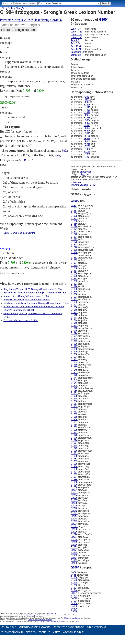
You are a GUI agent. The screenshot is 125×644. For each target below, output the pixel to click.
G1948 (74, 386)
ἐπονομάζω (80, 540)
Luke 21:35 (76, 38)
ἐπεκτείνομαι (81, 297)
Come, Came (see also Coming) (20, 233)
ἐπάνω (78, 260)
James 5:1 (76, 55)
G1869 (74, 224)
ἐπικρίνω (79, 386)
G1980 (74, 451)
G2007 (74, 500)
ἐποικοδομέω (81, 534)
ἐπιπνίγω (79, 430)
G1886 (74, 268)
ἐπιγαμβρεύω (81, 328)
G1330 (74, 577)
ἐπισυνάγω (80, 480)
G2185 (74, 560)
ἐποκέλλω (79, 537)
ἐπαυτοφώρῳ (81, 273)
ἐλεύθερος (80, 583)
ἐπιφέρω (79, 519)
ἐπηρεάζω (79, 307)
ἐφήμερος (79, 558)
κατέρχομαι (80, 591)
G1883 (74, 260)
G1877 (74, 245)
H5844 (87, 131)
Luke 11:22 (76, 32)
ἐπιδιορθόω (80, 354)
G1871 (74, 229)
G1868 (74, 221)
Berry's (31, 632)
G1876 (74, 242)
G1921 (74, 336)
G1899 (74, 292)
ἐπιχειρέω (80, 524)
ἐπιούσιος (79, 422)
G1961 (74, 409)
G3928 (74, 596)
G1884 (74, 263)
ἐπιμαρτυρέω (81, 404)
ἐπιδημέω (79, 347)
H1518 (87, 107)
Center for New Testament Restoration (40, 620)
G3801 (74, 593)
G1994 (74, 477)
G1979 (74, 448)
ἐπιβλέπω (79, 320)
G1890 (74, 276)
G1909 (26, 91)
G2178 (74, 553)
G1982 (74, 456)
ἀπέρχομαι (79, 575)
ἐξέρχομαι (80, 588)
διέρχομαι (79, 577)
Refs (64, 151)
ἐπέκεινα (79, 294)
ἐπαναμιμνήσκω (82, 247)
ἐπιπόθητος (80, 435)
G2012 (74, 511)
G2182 (74, 555)
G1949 (74, 388)
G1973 (74, 435)
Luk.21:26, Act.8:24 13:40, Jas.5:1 (64, 151)
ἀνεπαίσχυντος (82, 206)
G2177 (74, 550)
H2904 (87, 115)
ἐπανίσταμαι (81, 255)
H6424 (87, 139)
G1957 (74, 404)
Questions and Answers (35, 627)
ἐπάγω (78, 211)
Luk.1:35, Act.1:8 (57, 155)
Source (77, 621)
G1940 (74, 370)
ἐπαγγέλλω (80, 208)
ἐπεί (77, 284)
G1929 (74, 352)
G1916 (74, 323)
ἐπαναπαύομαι (82, 250)
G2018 (74, 519)
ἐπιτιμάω (79, 503)
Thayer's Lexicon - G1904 (84, 185)
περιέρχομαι (81, 598)
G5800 (74, 609)
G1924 (74, 339)
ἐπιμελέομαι (81, 407)
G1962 (74, 412)
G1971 (74, 433)
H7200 (87, 146)
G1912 (74, 315)
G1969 (74, 427)
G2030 (74, 545)
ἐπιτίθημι (79, 500)
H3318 (87, 118)
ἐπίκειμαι (79, 380)
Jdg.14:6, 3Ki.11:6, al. (27, 160)
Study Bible (7, 8)
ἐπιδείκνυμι (80, 341)
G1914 (74, 320)
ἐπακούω (79, 234)
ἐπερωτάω (80, 302)
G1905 (74, 302)
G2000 (74, 487)
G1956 (74, 401)
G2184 (74, 558)
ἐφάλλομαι (80, 550)
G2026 (74, 534)
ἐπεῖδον (78, 286)
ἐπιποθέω (79, 433)
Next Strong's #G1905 (48, 20)
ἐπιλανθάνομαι (82, 391)
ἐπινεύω (79, 412)
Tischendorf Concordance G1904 (21, 321)
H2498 (87, 113)
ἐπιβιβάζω (80, 318)
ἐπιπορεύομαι (81, 438)
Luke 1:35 (76, 29)
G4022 (74, 598)
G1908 (74, 307)
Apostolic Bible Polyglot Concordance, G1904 (27, 300)
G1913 (74, 318)
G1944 (74, 378)
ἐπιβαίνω (79, 310)
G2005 (74, 498)
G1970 (74, 430)
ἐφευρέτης (80, 555)
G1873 (74, 234)
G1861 (74, 208)
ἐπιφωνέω (80, 521)
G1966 (74, 420)
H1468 (87, 105)
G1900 (74, 294)
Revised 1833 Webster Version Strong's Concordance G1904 (35, 293)
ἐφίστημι (79, 563)
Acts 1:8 (75, 40)
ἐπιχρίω (78, 532)
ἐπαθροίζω (80, 216)
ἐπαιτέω (79, 229)
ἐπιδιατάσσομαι (82, 349)
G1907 (74, 305)
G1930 (74, 354)
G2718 (74, 591)
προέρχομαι (81, 601)
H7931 (87, 157)
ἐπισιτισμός (80, 448)
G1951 (74, 393)
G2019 (74, 521)
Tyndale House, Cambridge (48, 621)
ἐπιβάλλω (79, 313)
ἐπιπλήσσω (80, 427)
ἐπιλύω (78, 401)
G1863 (74, 211)
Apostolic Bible (73, 632)
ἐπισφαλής (80, 487)
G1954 (74, 399)
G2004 (74, 495)
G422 (73, 206)
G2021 (74, 524)
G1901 (74, 297)
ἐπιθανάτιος (81, 365)
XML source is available (71, 618)
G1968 (74, 425)
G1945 (74, 380)
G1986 (74, 464)
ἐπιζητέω (79, 362)
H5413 (87, 126)
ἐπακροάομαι (81, 237)
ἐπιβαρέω (79, 315)
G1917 (74, 326)
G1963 (74, 414)
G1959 (74, 407)
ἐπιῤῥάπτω (80, 440)
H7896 (87, 154)
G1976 (74, 440)
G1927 (74, 347)
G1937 (74, 367)
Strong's (20, 8)
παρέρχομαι (81, 596)
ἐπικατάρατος (82, 378)
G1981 (74, 453)
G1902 (74, 300)
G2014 (74, 516)
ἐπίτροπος (80, 511)
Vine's (57, 632)
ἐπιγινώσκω (80, 336)
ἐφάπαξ (78, 553)
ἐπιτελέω (79, 498)
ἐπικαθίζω (79, 370)
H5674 (87, 128)
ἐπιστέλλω (80, 469)
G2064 (41, 91)
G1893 (74, 284)
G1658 (74, 583)
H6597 (87, 141)
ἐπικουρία (79, 383)
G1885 (74, 266)
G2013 (74, 514)
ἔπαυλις (78, 268)
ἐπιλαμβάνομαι (82, 388)
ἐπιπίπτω (79, 425)
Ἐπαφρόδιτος (81, 279)
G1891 (74, 279)
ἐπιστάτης (80, 467)
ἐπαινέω (79, 219)
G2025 (74, 532)
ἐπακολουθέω (81, 232)
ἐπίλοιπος (79, 399)
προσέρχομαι (81, 604)
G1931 (74, 357)
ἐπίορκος (79, 417)
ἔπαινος (78, 221)
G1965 (74, 417)
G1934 (74, 362)
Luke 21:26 (76, 35)
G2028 (74, 540)
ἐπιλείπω (79, 396)
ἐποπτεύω (80, 542)
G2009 (74, 506)
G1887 (74, 271)
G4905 (74, 606)
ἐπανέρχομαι (81, 253)
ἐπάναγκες (80, 242)
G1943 (74, 375)
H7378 (87, 149)
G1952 (74, 396)
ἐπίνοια (78, 414)
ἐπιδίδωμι (79, 352)
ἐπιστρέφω (80, 477)
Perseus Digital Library (28, 615)
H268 (86, 97)
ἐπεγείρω (79, 281)
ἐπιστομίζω (80, 474)
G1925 (74, 341)
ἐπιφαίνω (79, 516)
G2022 (74, 527)
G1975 (74, 438)
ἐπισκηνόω (80, 453)
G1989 (74, 469)
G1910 (74, 310)
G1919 (74, 331)
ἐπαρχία (79, 266)
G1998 (74, 482)
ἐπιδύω (78, 357)
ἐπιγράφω (80, 339)
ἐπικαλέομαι (81, 373)
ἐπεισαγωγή (81, 289)
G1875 (74, 240)
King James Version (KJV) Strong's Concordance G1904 (33, 289)
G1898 (74, 289)
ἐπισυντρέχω (81, 482)
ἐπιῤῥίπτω (80, 443)
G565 (73, 575)
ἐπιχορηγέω (81, 529)
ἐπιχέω (78, 527)
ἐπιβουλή (79, 326)
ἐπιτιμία (78, 506)
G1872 (74, 232)
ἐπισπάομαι (80, 464)
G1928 (74, 349)
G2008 (74, 503)
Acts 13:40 (76, 46)
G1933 (74, 360)
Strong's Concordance (69, 627)
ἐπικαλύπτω (81, 375)
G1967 (74, 422)
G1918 (74, 328)
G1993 (74, 474)
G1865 (74, 216)
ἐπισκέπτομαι (81, 451)
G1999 (74, 485)
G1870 (74, 226)
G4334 (74, 604)
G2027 (74, 537)
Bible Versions (96, 627)
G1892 (74, 281)
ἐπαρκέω (79, 263)
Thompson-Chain (12, 632)
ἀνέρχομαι (79, 572)
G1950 (74, 391)
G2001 (74, 490)
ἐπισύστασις (81, 485)
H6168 (87, 136)
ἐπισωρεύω (80, 493)
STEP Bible (61, 621)
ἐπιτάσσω (79, 495)
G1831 (74, 588)
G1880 (74, 253)
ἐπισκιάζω (80, 456)
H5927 (87, 133)
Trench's (44, 632)
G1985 (74, 461)
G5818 (74, 611)
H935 (88, 99)
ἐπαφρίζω (79, 276)
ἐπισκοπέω (80, 459)
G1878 (74, 247)
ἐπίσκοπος (80, 461)
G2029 (74, 542)
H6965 (87, 144)
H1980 (87, 110)
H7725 (87, 152)
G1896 (74, 286)
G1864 (74, 213)
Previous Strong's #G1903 (16, 20)
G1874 (74, 237)
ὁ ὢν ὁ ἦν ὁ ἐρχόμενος (86, 593)
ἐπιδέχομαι (80, 344)
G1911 (74, 313)
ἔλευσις (78, 585)
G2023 (74, 529)
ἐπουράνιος (80, 547)
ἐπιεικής (79, 360)
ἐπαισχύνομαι (81, 226)
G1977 (74, 443)
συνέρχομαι (80, 606)
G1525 (74, 580)
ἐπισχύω (79, 490)
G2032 (74, 547)
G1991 (74, 472)
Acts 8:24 (76, 43)
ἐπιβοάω (79, 323)
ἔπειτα (78, 292)
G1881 (74, 255)
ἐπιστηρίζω (80, 472)
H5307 (87, 123)
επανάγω (79, 245)
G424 (73, 572)
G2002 (74, 493)
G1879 (74, 250)
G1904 (104, 20)
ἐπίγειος (79, 331)
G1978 (74, 446)
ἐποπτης (79, 545)
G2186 (74, 563)
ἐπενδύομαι (80, 300)
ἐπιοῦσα (79, 420)
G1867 (74, 219)
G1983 (74, 459)
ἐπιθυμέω (79, 367)
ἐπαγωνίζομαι (81, 213)
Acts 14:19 (76, 49)
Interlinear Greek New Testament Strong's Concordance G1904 (36, 303)
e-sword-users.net (51, 613)
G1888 (74, 273)
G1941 (74, 373)
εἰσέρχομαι (80, 580)
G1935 (74, 365)
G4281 (74, 601)
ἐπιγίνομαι (80, 333)
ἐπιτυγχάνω (81, 514)
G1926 (74, 344)
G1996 (74, 480)
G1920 (74, 333)
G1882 (74, 258)
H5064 (87, 120)
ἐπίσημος (79, 446)
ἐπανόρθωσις (81, 258)
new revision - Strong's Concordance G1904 (26, 296)
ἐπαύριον (79, 271)
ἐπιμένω (79, 409)
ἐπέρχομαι (85, 172)
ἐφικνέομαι (80, 560)
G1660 (74, 585)
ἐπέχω (78, 305)
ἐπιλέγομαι (80, 393)
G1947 (74, 383)
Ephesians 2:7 (78, 52)
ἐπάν (77, 240)
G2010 (74, 508)
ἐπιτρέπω (79, 508)
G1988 (74, 467)
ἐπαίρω (78, 224)
